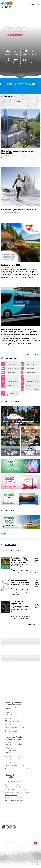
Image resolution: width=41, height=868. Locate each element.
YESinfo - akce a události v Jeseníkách (16, 787)
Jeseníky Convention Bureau (14, 797)
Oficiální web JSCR (14, 731)
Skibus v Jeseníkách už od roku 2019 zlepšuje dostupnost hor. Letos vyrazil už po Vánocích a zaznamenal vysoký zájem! (19, 332)
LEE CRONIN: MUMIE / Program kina (19, 603)
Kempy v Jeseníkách (11, 443)
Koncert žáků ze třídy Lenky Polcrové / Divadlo (20, 581)
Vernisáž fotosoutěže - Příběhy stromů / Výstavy (20, 559)
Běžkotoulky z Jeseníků (30, 453)
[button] (35, 4)
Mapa (37, 573)
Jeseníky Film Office (11, 795)
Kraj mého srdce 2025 (11, 265)
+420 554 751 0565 (14, 757)
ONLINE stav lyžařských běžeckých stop (18, 210)
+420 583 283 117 (14, 719)
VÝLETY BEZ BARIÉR (30, 444)
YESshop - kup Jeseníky (12, 784)
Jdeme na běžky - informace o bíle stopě (17, 792)
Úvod (7, 4)
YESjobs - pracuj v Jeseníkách (14, 800)
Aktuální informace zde (16, 35)
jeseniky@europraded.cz (13, 759)
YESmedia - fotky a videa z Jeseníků (16, 790)
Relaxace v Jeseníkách (30, 433)
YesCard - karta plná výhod (13, 782)
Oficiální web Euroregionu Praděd (19, 769)
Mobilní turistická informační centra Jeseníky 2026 (17, 152)
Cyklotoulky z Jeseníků (11, 453)
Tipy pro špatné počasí (11, 433)
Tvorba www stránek (35, 844)
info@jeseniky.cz (13, 721)
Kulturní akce (10, 545)
